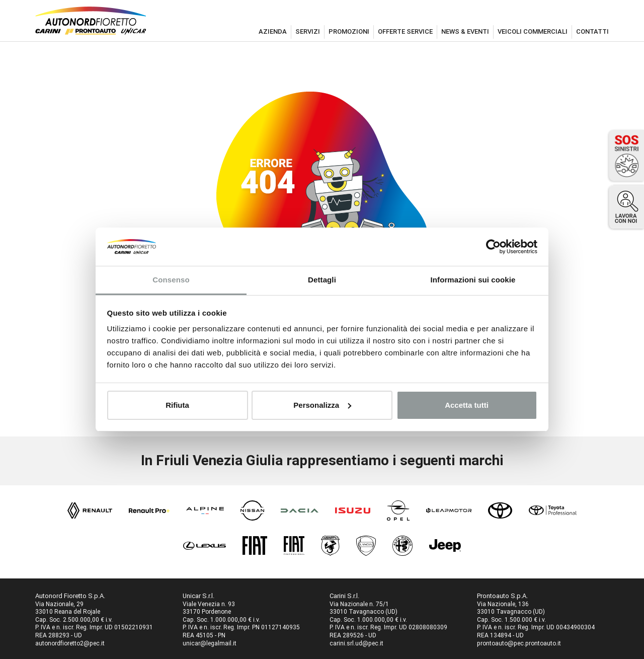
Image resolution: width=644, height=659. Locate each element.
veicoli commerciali (533, 31)
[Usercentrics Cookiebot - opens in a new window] (493, 247)
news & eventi (465, 31)
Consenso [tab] (171, 280)
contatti (592, 31)
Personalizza (322, 405)
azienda (273, 31)
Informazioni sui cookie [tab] (473, 280)
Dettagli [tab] (322, 280)
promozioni (349, 31)
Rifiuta (177, 405)
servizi (308, 31)
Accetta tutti (467, 405)
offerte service (405, 31)
